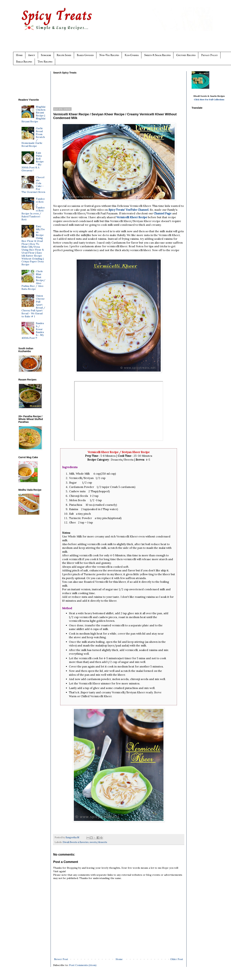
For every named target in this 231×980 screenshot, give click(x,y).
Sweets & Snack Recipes (157, 55)
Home (19, 55)
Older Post (177, 959)
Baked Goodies (85, 55)
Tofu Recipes (45, 62)
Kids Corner (132, 55)
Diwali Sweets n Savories (76, 842)
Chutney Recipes (186, 55)
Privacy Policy (209, 55)
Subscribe (46, 55)
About (32, 55)
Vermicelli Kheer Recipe (132, 217)
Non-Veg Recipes (109, 55)
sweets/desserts (98, 842)
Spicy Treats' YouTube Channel (128, 210)
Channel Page (163, 213)
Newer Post (61, 959)
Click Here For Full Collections (209, 99)
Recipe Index (64, 55)
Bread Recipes (24, 62)
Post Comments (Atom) (83, 965)
